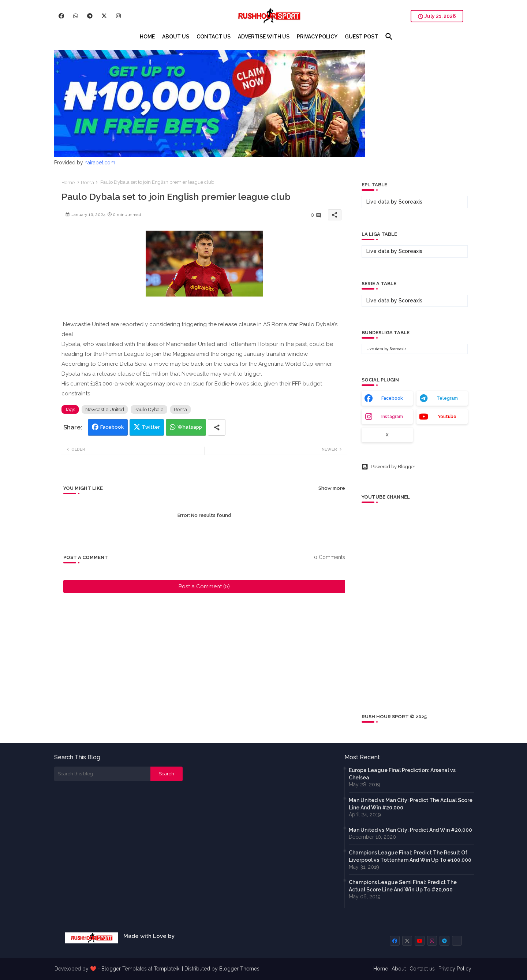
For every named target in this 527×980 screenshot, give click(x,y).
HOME (147, 37)
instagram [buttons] (392, 417)
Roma (87, 182)
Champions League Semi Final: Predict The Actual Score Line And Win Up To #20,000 (403, 886)
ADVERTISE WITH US (264, 37)
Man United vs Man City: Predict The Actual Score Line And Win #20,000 (411, 804)
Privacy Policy (455, 969)
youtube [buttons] (447, 417)
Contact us (422, 969)
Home (68, 182)
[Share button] (217, 427)
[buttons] (61, 16)
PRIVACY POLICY (317, 37)
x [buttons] (387, 435)
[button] (389, 37)
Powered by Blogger (388, 467)
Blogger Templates (124, 969)
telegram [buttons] (447, 398)
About (399, 969)
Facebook (112, 427)
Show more (332, 488)
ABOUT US (176, 37)
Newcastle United (105, 409)
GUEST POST (361, 37)
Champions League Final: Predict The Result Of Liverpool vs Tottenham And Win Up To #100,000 (410, 856)
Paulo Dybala (149, 409)
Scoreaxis (410, 202)
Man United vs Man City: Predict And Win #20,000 (410, 830)
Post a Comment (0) (204, 586)
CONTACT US (214, 37)
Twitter (151, 427)
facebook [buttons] (392, 398)
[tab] (147, 37)
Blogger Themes (239, 969)
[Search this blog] (102, 774)
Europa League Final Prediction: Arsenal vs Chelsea (402, 774)
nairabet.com (100, 163)
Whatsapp (190, 427)
